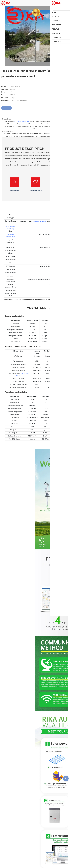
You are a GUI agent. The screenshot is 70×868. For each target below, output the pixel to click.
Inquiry (7, 108)
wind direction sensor (40, 221)
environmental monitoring (22, 121)
